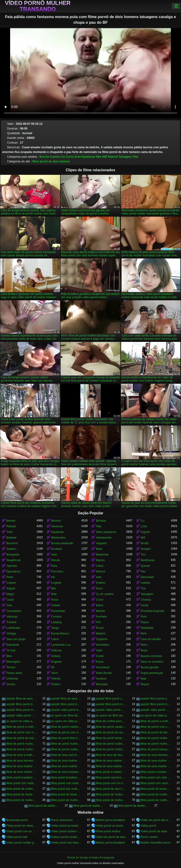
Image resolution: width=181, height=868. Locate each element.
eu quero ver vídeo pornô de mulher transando (156, 716)
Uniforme (12, 679)
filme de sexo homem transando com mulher (21, 761)
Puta (54, 566)
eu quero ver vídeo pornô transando (66, 721)
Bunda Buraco (60, 633)
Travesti (11, 622)
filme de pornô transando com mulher (156, 749)
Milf (105, 157)
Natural (113, 157)
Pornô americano (62, 820)
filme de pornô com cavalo (156, 727)
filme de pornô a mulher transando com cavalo (21, 727)
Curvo (70, 157)
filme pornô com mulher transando (21, 783)
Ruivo (55, 600)
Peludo (56, 560)
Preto (10, 577)
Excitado (57, 549)
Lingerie (56, 583)
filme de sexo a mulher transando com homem (21, 755)
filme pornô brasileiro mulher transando (21, 778)
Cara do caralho (151, 639)
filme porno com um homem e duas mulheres (111, 783)
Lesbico (146, 583)
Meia (99, 549)
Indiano (56, 656)
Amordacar (103, 667)
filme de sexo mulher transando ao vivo (21, 766)
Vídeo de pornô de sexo (111, 837)
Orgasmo (102, 639)
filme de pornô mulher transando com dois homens (156, 744)
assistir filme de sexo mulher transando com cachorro (66, 699)
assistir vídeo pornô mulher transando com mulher (21, 716)
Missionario (58, 538)
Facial (144, 605)
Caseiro (55, 157)
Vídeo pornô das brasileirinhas (66, 843)
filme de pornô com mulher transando (21, 732)
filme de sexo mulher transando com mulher (156, 766)
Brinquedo (13, 555)
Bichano (101, 521)
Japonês (12, 566)
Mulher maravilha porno (156, 843)
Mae (99, 157)
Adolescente (104, 538)
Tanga (55, 628)
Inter (99, 577)
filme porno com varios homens (156, 783)
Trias (9, 532)
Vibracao (12, 617)
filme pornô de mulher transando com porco (89, 806)
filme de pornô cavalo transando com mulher (111, 727)
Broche (44, 157)
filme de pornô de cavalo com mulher (111, 732)
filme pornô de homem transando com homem (66, 794)
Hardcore (57, 526)
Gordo (100, 656)
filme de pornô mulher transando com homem (21, 749)
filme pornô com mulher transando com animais (66, 783)
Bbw (9, 656)
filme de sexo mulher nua (111, 761)
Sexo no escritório (152, 662)
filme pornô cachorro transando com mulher (111, 778)
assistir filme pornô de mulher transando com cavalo (66, 704)
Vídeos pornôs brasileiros (66, 837)
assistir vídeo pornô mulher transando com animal (156, 710)
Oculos (11, 684)
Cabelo (56, 605)
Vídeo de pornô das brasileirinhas (156, 820)
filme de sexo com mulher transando (66, 755)
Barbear (11, 538)
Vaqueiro (101, 543)
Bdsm (100, 605)
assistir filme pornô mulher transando (111, 704)
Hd (53, 577)
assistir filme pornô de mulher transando (156, 699)
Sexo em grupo (16, 639)
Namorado (147, 577)
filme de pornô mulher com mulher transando (156, 738)
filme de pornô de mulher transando (21, 738)
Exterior (101, 583)
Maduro (101, 633)
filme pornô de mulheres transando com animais (133, 806)
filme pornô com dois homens (156, 778)
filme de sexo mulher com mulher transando (66, 761)
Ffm (98, 622)
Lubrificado (13, 628)
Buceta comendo (151, 656)
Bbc (54, 588)
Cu (63, 157)
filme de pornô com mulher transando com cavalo (66, 732)
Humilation (103, 645)
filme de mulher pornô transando (111, 721)
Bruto (144, 650)
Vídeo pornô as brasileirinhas (111, 826)
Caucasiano (14, 611)
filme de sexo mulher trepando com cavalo (21, 772)
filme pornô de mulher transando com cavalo (111, 800)
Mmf (143, 633)
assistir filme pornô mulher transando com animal (156, 704)
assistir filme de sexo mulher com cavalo (21, 699)
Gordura (101, 679)
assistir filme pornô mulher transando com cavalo (21, 710)
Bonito (145, 543)
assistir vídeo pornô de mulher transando (66, 710)
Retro (144, 645)
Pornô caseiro (149, 837)
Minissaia (102, 684)
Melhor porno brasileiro (110, 820)
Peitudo (11, 526)
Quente (145, 566)
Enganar (56, 662)
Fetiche (56, 679)
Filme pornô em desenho (21, 826)
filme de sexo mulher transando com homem (111, 766)
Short (55, 673)
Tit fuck (11, 650)
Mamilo (101, 611)
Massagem (13, 662)
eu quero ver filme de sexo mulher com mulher (66, 716)
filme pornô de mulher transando (66, 800)
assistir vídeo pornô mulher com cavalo (111, 710)
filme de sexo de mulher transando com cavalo (111, 755)
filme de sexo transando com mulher (66, 772)
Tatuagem (125, 157)
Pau (143, 571)
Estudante (13, 645)
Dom (78, 157)
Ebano (145, 622)
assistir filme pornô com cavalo (111, 699)
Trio (143, 555)
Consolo (56, 617)
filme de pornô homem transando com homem (111, 738)
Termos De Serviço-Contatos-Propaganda (90, 857)
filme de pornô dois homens (66, 738)
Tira (143, 588)
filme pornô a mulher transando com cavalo (156, 772)
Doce (99, 588)
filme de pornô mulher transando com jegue (66, 749)
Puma (100, 662)
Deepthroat (13, 560)
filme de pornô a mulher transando (156, 721)
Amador (146, 549)
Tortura (11, 667)
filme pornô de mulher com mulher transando (111, 794)
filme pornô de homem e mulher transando (156, 789)
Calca (100, 566)
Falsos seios (14, 673)
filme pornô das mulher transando (66, 789)
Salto (99, 650)
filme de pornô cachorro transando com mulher (66, 727)
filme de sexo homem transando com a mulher (156, 755)
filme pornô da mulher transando (21, 789)
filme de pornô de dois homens (156, 732)
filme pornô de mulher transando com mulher (44, 806)
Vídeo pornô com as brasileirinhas (21, 831)
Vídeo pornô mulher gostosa (21, 843)
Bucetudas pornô (17, 820)
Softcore (56, 650)
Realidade (147, 628)
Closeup (146, 600)
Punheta (101, 617)
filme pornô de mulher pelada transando (21, 800)
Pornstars (57, 571)
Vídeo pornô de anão (154, 831)
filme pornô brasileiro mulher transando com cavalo (66, 778)
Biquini (145, 684)
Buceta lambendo (62, 543)
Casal (10, 600)
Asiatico (11, 549)
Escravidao (58, 611)
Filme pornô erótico (108, 831)
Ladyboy (56, 622)
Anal (54, 555)
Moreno (56, 521)
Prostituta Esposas (152, 611)
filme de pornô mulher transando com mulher (111, 749)
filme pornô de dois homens (51, 161)
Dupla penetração (152, 673)
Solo (9, 605)
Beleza (100, 560)
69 (53, 667)
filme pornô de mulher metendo (156, 794)
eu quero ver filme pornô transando (111, 716)
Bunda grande (150, 667)
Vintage (11, 633)
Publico (56, 684)
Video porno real (17, 837)
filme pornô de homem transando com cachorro (21, 794)
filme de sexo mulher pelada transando (156, 761)
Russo (100, 628)
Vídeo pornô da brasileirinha (66, 826)
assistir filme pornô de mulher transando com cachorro (21, 704)
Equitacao (88, 157)
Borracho (12, 543)
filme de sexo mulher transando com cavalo (66, 766)
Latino (55, 639)
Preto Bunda (104, 673)
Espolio (145, 532)
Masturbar (102, 555)
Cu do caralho (105, 594)
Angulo (11, 588)
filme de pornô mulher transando (21, 744)
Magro (10, 594)
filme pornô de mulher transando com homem (156, 800)
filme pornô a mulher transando (111, 772)
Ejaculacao (13, 571)
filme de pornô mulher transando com (66, 744)
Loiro (144, 526)
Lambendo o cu (61, 645)
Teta (135, 157)
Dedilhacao (148, 560)
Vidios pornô (149, 826)
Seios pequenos (106, 532)
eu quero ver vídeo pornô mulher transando (21, 721)
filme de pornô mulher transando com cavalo (111, 744)
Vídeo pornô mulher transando (38, 6)
